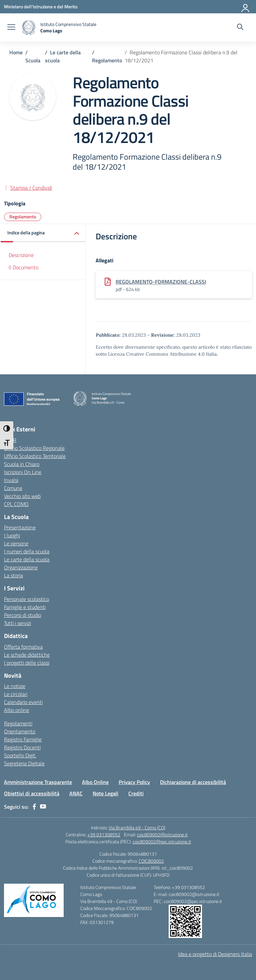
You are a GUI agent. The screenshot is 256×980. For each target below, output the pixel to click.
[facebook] (34, 807)
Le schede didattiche (27, 655)
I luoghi (12, 535)
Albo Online (95, 782)
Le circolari (16, 694)
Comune (13, 488)
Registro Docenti (22, 747)
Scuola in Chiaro (22, 464)
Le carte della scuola (27, 559)
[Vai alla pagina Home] (16, 52)
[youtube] (43, 807)
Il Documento (23, 267)
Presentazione (20, 527)
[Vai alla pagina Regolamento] (107, 60)
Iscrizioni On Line (23, 472)
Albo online (16, 710)
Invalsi (11, 480)
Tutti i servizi (17, 623)
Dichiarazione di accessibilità (193, 782)
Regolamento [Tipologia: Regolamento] (23, 216)
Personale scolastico (26, 599)
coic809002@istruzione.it (162, 834)
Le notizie (15, 686)
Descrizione (21, 255)
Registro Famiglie (23, 739)
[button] (43, 233)
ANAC (76, 793)
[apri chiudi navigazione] (11, 28)
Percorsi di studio (22, 615)
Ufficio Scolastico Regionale (34, 448)
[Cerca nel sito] (240, 28)
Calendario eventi (23, 702)
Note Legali (105, 793)
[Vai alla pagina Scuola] (33, 60)
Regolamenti (18, 723)
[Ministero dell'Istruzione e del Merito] (41, 6)
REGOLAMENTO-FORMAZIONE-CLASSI (161, 282)
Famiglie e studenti (25, 607)
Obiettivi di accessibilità (32, 793)
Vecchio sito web (22, 496)
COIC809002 (151, 861)
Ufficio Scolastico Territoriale (35, 456)
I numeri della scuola (27, 551)
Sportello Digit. (20, 755)
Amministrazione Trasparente (38, 782)
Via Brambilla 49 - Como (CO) (137, 827)
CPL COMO (16, 504)
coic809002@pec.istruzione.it (162, 841)
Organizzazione (21, 567)
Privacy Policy (134, 782)
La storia (13, 575)
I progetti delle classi (27, 663)
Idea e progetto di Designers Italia (215, 954)
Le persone (16, 543)
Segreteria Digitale (24, 763)
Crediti (136, 793)
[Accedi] (246, 7)
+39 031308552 (104, 834)
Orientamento (20, 731)
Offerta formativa (23, 647)
